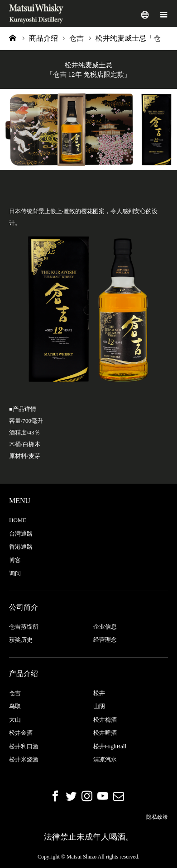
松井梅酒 (105, 720)
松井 (99, 693)
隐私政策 (157, 817)
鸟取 (15, 706)
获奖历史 (21, 640)
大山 (15, 720)
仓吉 (15, 693)
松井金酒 (21, 733)
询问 (15, 573)
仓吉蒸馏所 (24, 627)
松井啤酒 (105, 733)
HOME (18, 520)
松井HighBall (110, 746)
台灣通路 (21, 534)
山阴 (99, 706)
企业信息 (105, 627)
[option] (88, 130)
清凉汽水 (105, 759)
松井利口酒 (24, 746)
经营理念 (105, 640)
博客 (15, 560)
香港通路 (21, 547)
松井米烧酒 (24, 759)
